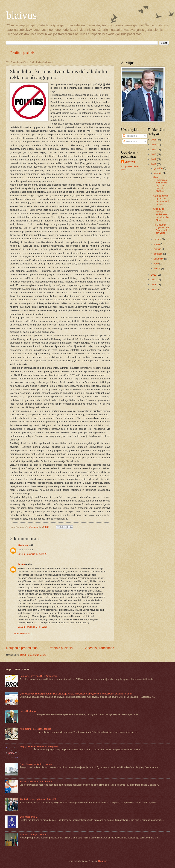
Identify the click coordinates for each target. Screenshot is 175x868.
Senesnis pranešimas (99, 648)
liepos (157, 244)
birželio (158, 249)
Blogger (102, 861)
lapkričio (158, 173)
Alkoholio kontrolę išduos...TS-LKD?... (39, 799)
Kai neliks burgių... (29, 711)
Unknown (130, 162)
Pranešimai (130, 136)
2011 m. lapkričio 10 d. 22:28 (32, 554)
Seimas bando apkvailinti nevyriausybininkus (161, 200)
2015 (154, 145)
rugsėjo (158, 239)
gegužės (158, 254)
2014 (154, 150)
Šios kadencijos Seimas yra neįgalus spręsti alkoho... (160, 184)
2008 (154, 285)
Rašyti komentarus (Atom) (33, 655)
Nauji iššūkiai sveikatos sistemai (36, 764)
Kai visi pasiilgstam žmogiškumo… (37, 782)
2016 (154, 140)
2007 (154, 289)
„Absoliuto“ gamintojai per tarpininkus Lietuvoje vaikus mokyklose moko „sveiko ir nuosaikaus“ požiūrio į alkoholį (76, 694)
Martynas (23, 545)
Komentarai (130, 141)
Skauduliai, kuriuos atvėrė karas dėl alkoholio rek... (161, 214)
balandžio (159, 259)
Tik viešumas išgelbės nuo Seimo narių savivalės (161, 229)
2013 (154, 154)
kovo (157, 264)
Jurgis (21, 564)
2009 (154, 280)
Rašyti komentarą (23, 634)
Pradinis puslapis (22, 53)
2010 (154, 275)
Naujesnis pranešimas (22, 648)
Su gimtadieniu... (28, 817)
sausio (157, 268)
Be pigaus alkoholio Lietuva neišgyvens (40, 746)
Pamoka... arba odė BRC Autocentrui (38, 676)
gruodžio (158, 168)
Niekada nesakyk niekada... (34, 834)
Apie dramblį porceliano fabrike (35, 729)
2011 (154, 164)
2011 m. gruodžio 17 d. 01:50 (33, 627)
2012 (154, 159)
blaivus (21, 15)
